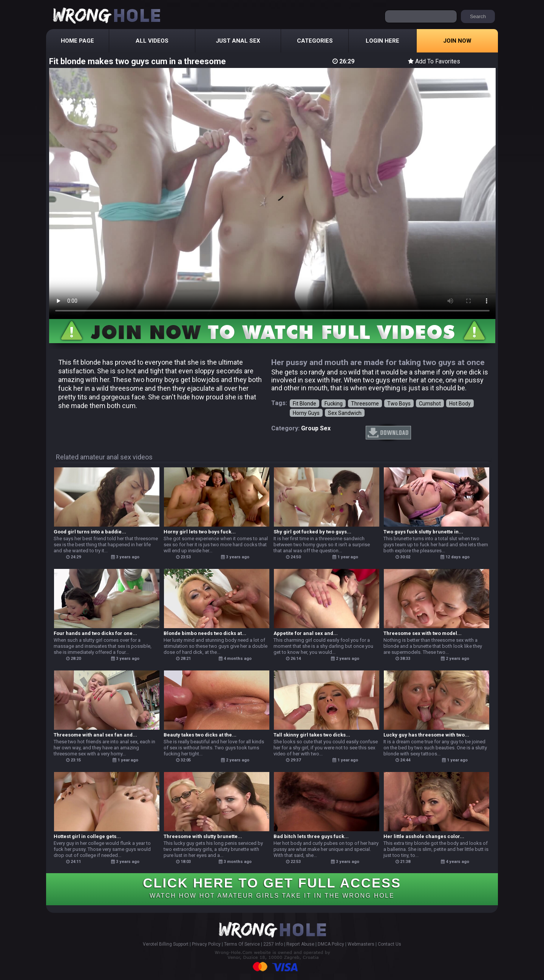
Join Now (457, 41)
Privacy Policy (206, 944)
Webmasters (361, 944)
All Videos (152, 41)
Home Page (77, 41)
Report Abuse (300, 944)
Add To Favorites (434, 61)
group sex (316, 428)
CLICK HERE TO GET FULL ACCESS (272, 887)
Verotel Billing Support (166, 944)
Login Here (382, 41)
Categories (315, 41)
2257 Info (273, 944)
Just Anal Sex (238, 41)
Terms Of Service (242, 944)
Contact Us (389, 944)
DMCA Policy (331, 944)
